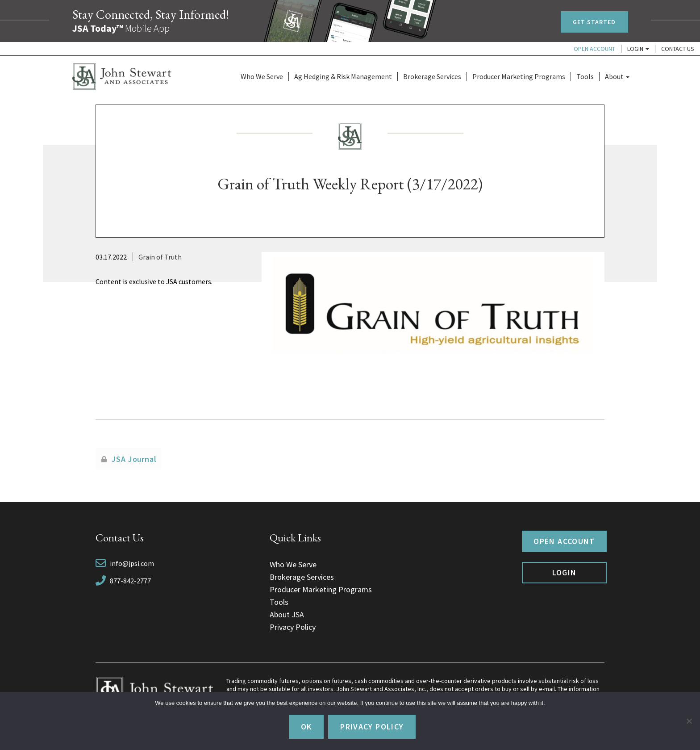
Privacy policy (372, 727)
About (617, 76)
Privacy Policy (293, 627)
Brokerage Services (432, 76)
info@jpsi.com (132, 563)
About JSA (287, 614)
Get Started (594, 22)
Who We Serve (262, 76)
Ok (306, 727)
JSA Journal (134, 459)
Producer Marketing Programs (519, 76)
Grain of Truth (160, 257)
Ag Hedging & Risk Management (343, 76)
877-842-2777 (130, 581)
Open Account (594, 49)
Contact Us (678, 49)
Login (638, 49)
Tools (585, 76)
